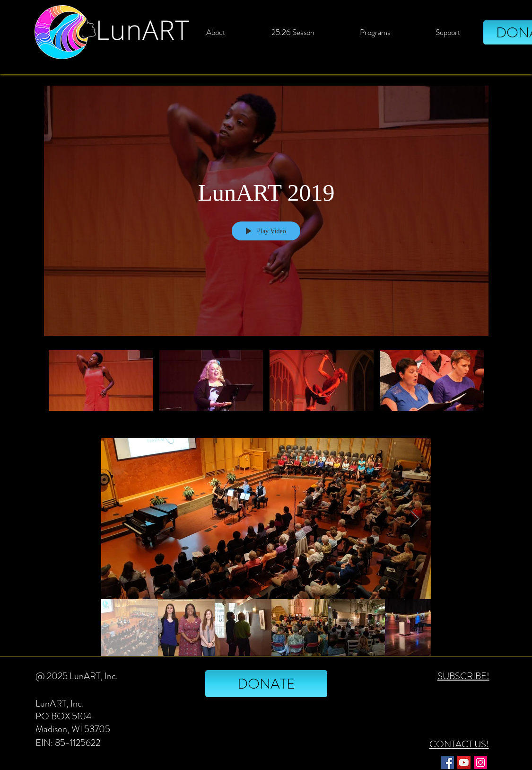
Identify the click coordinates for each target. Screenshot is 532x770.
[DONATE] (266, 684)
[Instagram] (480, 762)
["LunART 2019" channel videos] (266, 386)
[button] (293, 32)
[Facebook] (447, 762)
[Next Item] (415, 519)
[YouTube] (464, 762)
